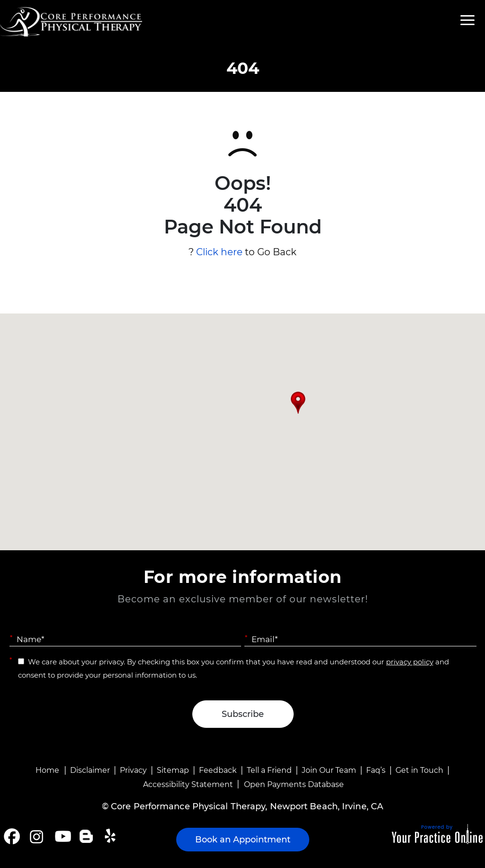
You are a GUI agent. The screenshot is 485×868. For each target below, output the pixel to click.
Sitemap (173, 770)
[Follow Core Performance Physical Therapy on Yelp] (112, 836)
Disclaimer (90, 770)
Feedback (218, 770)
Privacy (133, 770)
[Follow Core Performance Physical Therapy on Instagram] (36, 836)
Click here (219, 252)
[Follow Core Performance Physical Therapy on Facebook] (12, 836)
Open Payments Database (294, 784)
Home (47, 770)
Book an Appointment (243, 840)
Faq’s (376, 770)
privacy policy (410, 662)
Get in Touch (419, 770)
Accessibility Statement (188, 784)
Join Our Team (329, 770)
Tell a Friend (269, 770)
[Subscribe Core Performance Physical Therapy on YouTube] (62, 836)
